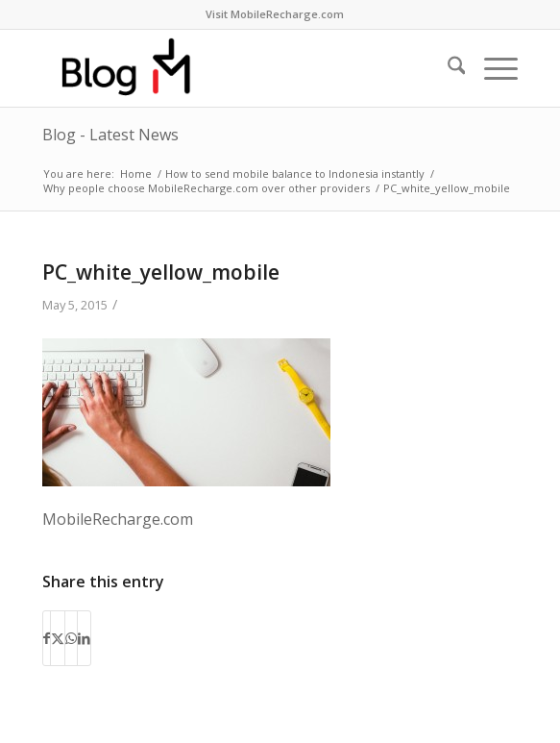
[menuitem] (275, 14)
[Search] (447, 68)
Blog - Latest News (110, 135)
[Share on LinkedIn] (84, 638)
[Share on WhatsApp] (71, 638)
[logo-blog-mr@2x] (232, 68)
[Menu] (491, 68)
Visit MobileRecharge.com (275, 14)
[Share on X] (58, 638)
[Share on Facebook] (47, 638)
